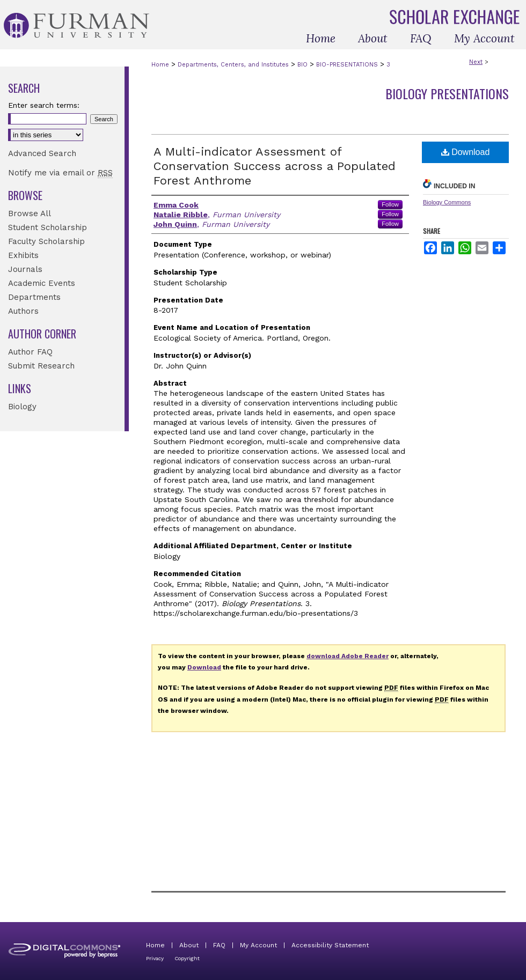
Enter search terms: (44, 105)
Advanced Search (42, 153)
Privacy (155, 958)
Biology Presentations (447, 93)
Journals (25, 269)
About (189, 945)
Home (160, 65)
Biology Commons (447, 202)
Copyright (187, 958)
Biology (22, 407)
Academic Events (42, 283)
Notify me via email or (60, 173)
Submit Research (41, 366)
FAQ (219, 945)
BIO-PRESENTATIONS (347, 65)
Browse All (30, 213)
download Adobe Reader (348, 656)
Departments (34, 297)
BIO (302, 65)
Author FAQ (30, 352)
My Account (258, 945)
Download (466, 152)
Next (476, 62)
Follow (390, 204)
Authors (23, 311)
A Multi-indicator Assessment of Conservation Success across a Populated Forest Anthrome (275, 166)
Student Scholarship (48, 227)
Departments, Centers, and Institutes (233, 65)
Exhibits (23, 255)
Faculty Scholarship (46, 241)
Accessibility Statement (330, 945)
